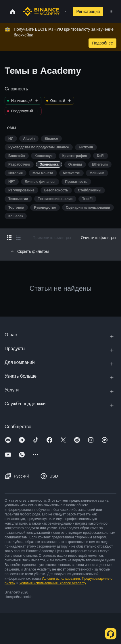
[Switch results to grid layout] (9, 238)
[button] (112, 11)
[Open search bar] (64, 11)
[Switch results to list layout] (18, 238)
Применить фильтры (52, 238)
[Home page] (41, 11)
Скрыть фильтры (29, 251)
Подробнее (102, 43)
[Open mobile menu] (112, 11)
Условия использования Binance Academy (53, 583)
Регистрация (88, 11)
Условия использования (61, 579)
